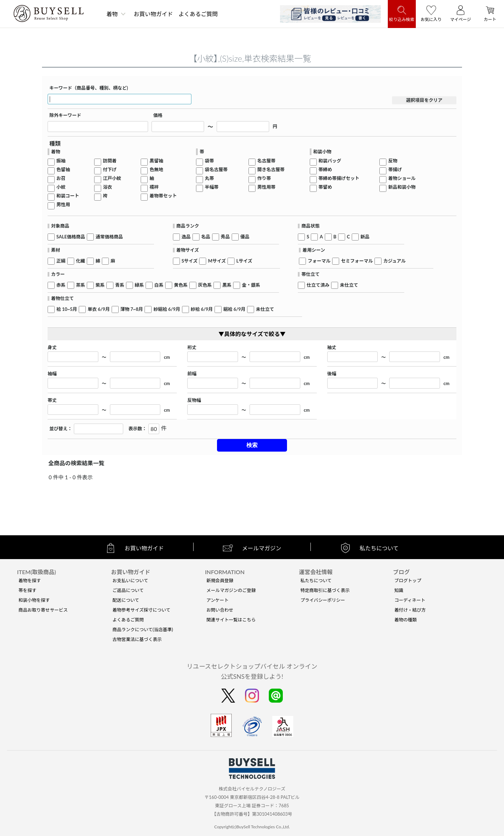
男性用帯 (266, 187)
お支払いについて (130, 580)
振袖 (61, 161)
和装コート (68, 196)
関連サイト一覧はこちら (231, 620)
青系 (120, 285)
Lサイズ (244, 261)
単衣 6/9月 (99, 309)
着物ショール (402, 178)
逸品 (186, 237)
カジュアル (394, 261)
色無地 (156, 170)
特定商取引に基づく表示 (325, 590)
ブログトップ (408, 580)
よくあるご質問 (198, 14)
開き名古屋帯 (271, 170)
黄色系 (181, 285)
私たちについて (316, 580)
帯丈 (52, 400)
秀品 (225, 237)
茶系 (80, 285)
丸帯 (209, 178)
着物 (112, 14)
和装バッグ (330, 161)
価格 (158, 115)
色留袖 (63, 170)
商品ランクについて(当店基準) (143, 629)
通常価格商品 (109, 237)
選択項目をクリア (424, 100)
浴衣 (107, 187)
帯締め (325, 170)
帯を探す (27, 590)
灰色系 (205, 285)
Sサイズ (190, 261)
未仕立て (349, 285)
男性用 (63, 205)
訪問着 (110, 161)
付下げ (110, 170)
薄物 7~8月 (132, 309)
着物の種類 (406, 620)
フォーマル (319, 261)
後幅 (332, 374)
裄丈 (192, 347)
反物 (393, 161)
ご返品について (128, 590)
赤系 (61, 285)
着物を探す (30, 580)
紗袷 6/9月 (202, 309)
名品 (206, 237)
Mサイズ (217, 261)
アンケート (218, 600)
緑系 (139, 285)
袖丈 (332, 347)
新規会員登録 (220, 580)
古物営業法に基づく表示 (137, 639)
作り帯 (264, 178)
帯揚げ (395, 170)
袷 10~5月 (67, 309)
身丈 (52, 347)
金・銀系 (251, 285)
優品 (245, 237)
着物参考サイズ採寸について (141, 610)
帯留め (325, 187)
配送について (126, 600)
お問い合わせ (220, 610)
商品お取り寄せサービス (43, 610)
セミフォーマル (357, 261)
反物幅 (194, 400)
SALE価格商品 (71, 237)
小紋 (61, 187)
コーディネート (410, 600)
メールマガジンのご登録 (231, 590)
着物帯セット (163, 196)
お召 (61, 178)
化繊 (80, 261)
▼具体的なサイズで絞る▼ (252, 334)
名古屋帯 (266, 161)
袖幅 (52, 374)
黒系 (227, 285)
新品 (365, 237)
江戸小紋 (112, 178)
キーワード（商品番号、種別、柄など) (89, 88)
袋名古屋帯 (216, 170)
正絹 (61, 261)
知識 (399, 590)
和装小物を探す (34, 600)
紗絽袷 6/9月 (167, 309)
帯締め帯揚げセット (339, 178)
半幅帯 (212, 187)
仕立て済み (318, 285)
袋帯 (209, 161)
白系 (159, 285)
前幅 (192, 374)
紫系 (100, 285)
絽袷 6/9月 (234, 309)
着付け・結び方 (410, 610)
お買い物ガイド (153, 14)
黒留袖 (156, 161)
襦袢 (154, 187)
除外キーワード (65, 115)
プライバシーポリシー (323, 600)
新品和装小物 (402, 187)
